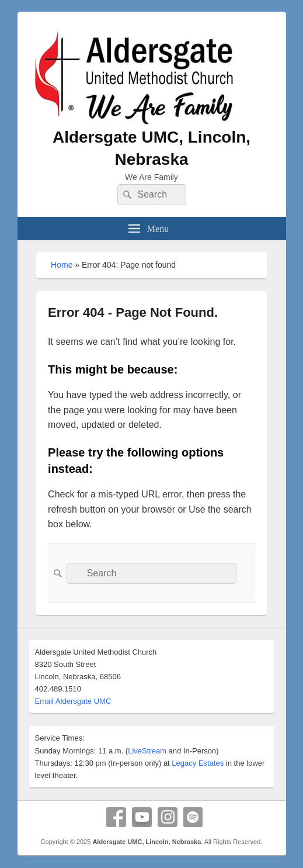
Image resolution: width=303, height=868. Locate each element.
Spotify (193, 817)
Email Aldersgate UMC (73, 701)
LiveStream (147, 751)
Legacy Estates (198, 763)
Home (62, 265)
